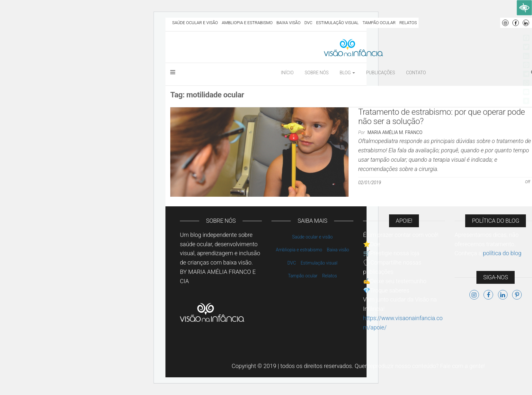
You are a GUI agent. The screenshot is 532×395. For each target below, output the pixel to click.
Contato (416, 73)
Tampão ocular (379, 23)
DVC (308, 23)
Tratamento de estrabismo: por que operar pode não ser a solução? (442, 117)
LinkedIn (526, 23)
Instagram (505, 23)
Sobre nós (316, 73)
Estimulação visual (337, 23)
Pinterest (517, 295)
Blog (347, 73)
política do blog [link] (502, 253)
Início (287, 73)
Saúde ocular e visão (195, 23)
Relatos (408, 23)
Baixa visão (289, 23)
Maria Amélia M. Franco (395, 132)
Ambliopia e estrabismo (247, 23)
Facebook (516, 23)
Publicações (381, 73)
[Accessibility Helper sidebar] (524, 8)
